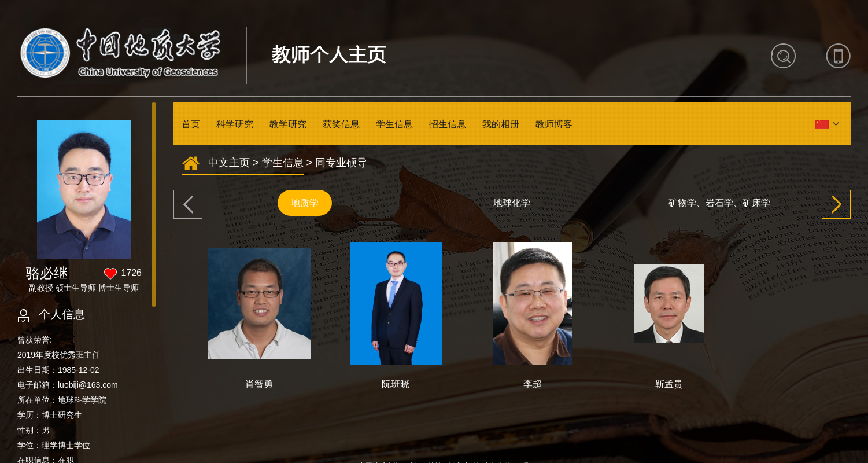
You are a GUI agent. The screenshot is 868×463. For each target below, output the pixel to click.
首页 (191, 124)
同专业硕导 (341, 163)
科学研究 (235, 124)
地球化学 (512, 203)
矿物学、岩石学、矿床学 (719, 203)
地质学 (305, 203)
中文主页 (229, 163)
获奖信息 (341, 124)
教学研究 (288, 124)
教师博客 (554, 124)
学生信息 (394, 124)
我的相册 (501, 124)
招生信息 (448, 124)
